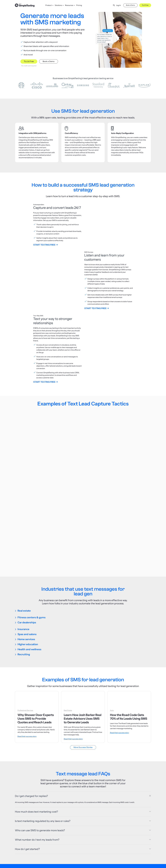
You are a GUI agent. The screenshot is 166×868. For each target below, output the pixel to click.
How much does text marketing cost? (36, 734)
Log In (119, 5)
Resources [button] (69, 5)
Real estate (24, 531)
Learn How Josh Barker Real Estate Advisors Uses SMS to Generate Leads (83, 639)
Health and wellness (29, 570)
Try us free (83, 840)
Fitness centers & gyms (32, 538)
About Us (126, 865)
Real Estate (68, 631)
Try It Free (145, 5)
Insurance (23, 550)
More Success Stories (83, 668)
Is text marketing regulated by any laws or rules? (43, 744)
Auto (112, 631)
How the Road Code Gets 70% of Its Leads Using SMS (129, 637)
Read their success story (27, 657)
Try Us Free (29, 61)
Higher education (28, 565)
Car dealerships (27, 543)
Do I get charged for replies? (31, 717)
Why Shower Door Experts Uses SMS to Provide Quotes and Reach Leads (36, 639)
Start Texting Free (44, 245)
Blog (63, 865)
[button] (112, 5)
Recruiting (24, 575)
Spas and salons (27, 555)
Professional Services (25, 631)
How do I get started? (27, 772)
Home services (26, 560)
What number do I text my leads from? (37, 762)
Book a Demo (130, 5)
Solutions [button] (58, 5)
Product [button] (49, 5)
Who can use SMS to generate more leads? (40, 753)
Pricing (79, 5)
